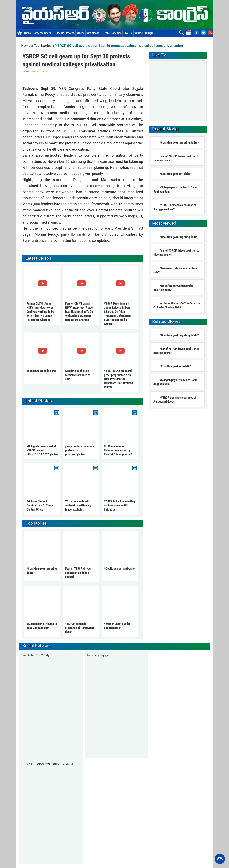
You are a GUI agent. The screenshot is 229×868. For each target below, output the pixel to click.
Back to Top (220, 859)
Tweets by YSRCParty (35, 655)
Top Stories (43, 46)
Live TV (128, 33)
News (27, 33)
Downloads (95, 33)
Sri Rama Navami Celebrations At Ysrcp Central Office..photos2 (118, 450)
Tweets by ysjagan (99, 655)
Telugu (149, 33)
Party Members (44, 33)
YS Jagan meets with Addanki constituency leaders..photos (78, 505)
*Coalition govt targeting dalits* (179, 143)
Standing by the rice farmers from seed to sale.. (78, 375)
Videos (80, 33)
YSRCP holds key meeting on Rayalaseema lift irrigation (120, 505)
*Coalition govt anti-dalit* (120, 569)
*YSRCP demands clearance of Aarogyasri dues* (80, 628)
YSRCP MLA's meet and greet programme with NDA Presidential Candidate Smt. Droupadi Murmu (119, 379)
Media (61, 33)
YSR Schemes (113, 33)
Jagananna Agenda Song (41, 371)
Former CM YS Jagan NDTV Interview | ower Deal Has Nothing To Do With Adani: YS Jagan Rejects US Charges (40, 312)
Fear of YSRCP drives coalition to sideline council (78, 573)
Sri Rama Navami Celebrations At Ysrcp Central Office (40, 505)
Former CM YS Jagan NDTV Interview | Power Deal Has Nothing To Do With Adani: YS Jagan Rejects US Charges (79, 312)
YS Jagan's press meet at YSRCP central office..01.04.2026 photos (42, 450)
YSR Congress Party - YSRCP (51, 764)
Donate (139, 33)
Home (20, 33)
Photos (70, 33)
